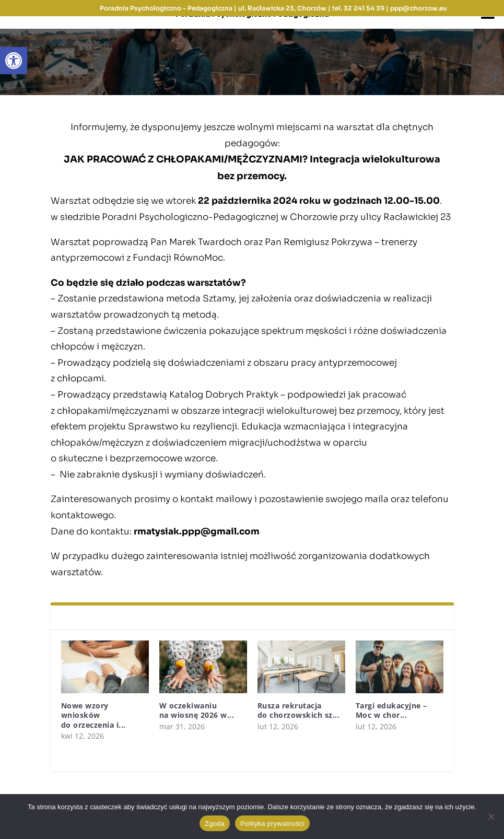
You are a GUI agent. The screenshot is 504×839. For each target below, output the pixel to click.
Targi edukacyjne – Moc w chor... (391, 710)
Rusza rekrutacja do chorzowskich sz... (299, 710)
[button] (14, 61)
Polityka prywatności (272, 824)
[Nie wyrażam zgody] (491, 817)
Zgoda (215, 824)
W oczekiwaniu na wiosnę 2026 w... (197, 710)
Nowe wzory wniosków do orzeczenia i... (93, 715)
